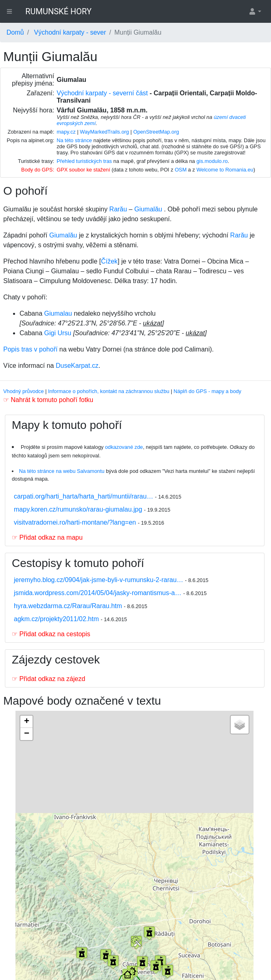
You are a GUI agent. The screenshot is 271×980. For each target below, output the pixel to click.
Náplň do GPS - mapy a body (208, 391)
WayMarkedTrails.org (104, 132)
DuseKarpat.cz (77, 366)
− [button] (27, 734)
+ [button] (27, 722)
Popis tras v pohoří (30, 349)
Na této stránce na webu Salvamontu (62, 471)
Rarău (118, 209)
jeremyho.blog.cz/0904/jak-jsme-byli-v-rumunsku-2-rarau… (99, 580)
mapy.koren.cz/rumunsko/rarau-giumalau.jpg (79, 509)
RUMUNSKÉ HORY (58, 11)
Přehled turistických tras (84, 161)
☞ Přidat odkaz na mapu (47, 537)
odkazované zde (124, 447)
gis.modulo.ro (212, 161)
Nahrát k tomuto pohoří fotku (52, 400)
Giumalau (58, 313)
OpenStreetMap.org (156, 132)
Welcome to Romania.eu (225, 170)
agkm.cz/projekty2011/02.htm (57, 619)
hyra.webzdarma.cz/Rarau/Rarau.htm (69, 606)
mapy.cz (66, 132)
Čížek (109, 261)
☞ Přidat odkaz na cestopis (51, 634)
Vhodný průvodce (24, 391)
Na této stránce (74, 140)
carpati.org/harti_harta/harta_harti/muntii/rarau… (84, 496)
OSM (180, 170)
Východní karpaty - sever (70, 32)
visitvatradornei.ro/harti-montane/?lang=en (76, 522)
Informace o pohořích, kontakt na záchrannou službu (109, 391)
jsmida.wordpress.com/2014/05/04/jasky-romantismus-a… (98, 593)
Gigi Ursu (58, 333)
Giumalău (148, 209)
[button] (255, 11)
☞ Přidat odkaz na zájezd (48, 679)
